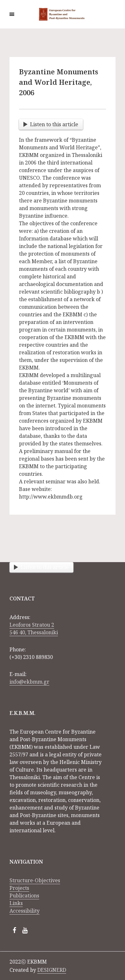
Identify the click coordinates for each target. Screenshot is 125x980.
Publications (24, 896)
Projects (19, 888)
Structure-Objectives (35, 880)
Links (16, 903)
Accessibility (25, 911)
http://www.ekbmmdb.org (51, 497)
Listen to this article (51, 124)
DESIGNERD (52, 970)
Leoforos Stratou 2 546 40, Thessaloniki (34, 629)
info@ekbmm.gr (29, 682)
